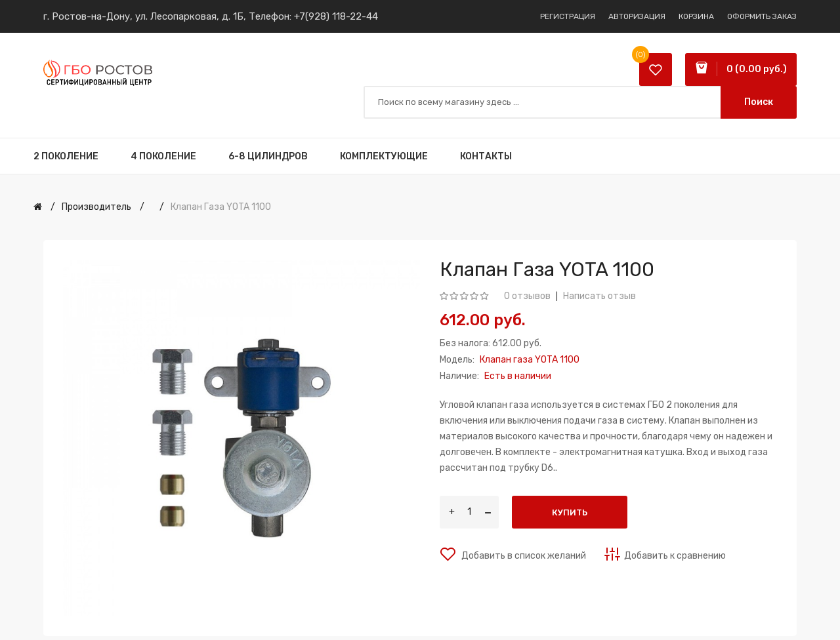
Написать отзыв (599, 296)
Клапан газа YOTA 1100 (221, 207)
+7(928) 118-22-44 (336, 16)
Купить (570, 512)
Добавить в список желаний (523, 556)
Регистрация (568, 16)
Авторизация (637, 16)
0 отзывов (527, 296)
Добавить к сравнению (675, 556)
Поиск (759, 102)
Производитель (96, 207)
